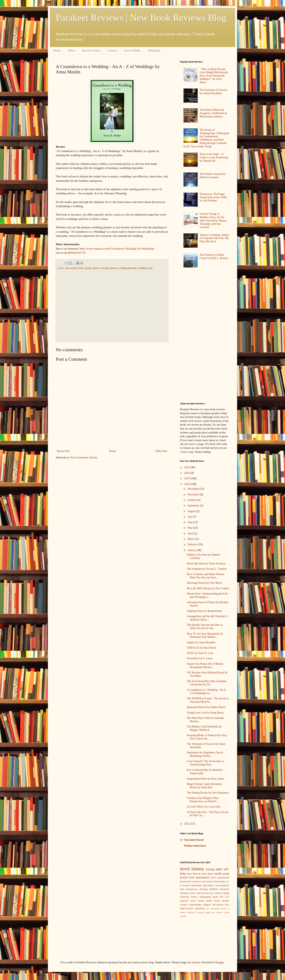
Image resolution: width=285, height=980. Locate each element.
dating (226, 893)
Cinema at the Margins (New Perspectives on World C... (203, 800)
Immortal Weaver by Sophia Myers (206, 707)
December (193, 489)
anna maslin (71, 268)
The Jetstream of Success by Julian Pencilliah (214, 92)
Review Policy (91, 50)
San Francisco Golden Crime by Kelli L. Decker (214, 256)
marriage (104, 268)
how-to (197, 874)
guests (95, 268)
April (191, 533)
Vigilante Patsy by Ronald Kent (204, 611)
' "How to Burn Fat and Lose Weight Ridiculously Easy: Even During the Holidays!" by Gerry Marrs (214, 76)
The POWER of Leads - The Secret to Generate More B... (208, 700)
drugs (208, 912)
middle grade (222, 874)
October (192, 500)
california (191, 912)
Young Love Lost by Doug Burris (205, 713)
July (190, 517)
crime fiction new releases (209, 893)
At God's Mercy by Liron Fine (204, 807)
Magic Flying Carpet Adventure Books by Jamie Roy (204, 786)
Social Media (132, 50)
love (189, 874)
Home (57, 50)
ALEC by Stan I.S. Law (200, 653)
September (194, 506)
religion (207, 905)
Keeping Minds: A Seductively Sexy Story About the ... (207, 737)
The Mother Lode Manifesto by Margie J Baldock (204, 728)
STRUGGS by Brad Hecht (202, 648)
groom (88, 268)
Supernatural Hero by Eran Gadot (205, 779)
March (191, 539)
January (192, 550)
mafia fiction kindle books (205, 901)
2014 (187, 484)
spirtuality (200, 908)
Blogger (220, 962)
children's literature (219, 889)
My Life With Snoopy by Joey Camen (208, 588)
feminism (185, 897)
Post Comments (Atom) (84, 458)
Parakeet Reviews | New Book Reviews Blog (141, 18)
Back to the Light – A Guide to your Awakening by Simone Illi (214, 157)
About (71, 50)
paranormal (224, 878)
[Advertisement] (111, 306)
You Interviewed (194, 840)
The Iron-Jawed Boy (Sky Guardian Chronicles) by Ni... (207, 683)
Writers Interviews (195, 846)
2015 (187, 478)
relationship (219, 881)
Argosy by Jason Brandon (201, 642)
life (222, 897)
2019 (187, 467)
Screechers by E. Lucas (200, 658)
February (193, 544)
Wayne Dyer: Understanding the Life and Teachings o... (207, 595)
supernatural (202, 877)
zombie (183, 916)
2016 (187, 473)
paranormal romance (190, 881)
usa (213, 912)
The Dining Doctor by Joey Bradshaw (208, 793)
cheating (203, 889)
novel (185, 869)
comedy (200, 912)
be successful (213, 908)
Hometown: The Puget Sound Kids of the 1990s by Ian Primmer (213, 197)
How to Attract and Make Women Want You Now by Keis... (205, 576)
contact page (187, 452)
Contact (112, 50)
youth (227, 912)
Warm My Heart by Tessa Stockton (206, 564)
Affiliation (154, 50)
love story (208, 874)
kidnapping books (209, 897)
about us (193, 444)
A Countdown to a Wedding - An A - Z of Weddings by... (207, 691)
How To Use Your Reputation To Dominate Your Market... (205, 635)
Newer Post (63, 451)
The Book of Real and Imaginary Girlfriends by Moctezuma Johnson (213, 113)
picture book (187, 877)
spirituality (196, 885)
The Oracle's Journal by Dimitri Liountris (213, 176)
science (186, 885)
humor (214, 878)
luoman (196, 962)
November (194, 495)
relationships (195, 905)
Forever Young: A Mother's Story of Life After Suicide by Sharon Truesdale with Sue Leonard (213, 220)
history (194, 897)
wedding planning (128, 268)
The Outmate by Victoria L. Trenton (207, 569)
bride (81, 268)
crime (192, 893)
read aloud (207, 881)
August (192, 511)
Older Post (161, 451)
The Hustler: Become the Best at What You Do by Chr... (205, 627)
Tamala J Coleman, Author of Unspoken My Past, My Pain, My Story (214, 238)
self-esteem (218, 905)
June (190, 522)
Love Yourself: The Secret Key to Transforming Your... (205, 763)
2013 (187, 824)
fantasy (198, 869)
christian (184, 893)
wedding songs (145, 268)
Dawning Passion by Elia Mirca (204, 583)
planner (114, 268)
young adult (214, 869)
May (190, 528)
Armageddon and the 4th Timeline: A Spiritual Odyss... (207, 618)
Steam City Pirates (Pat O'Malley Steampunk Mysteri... (205, 666)
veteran (219, 912)
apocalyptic (209, 885)
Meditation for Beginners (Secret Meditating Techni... (205, 754)
